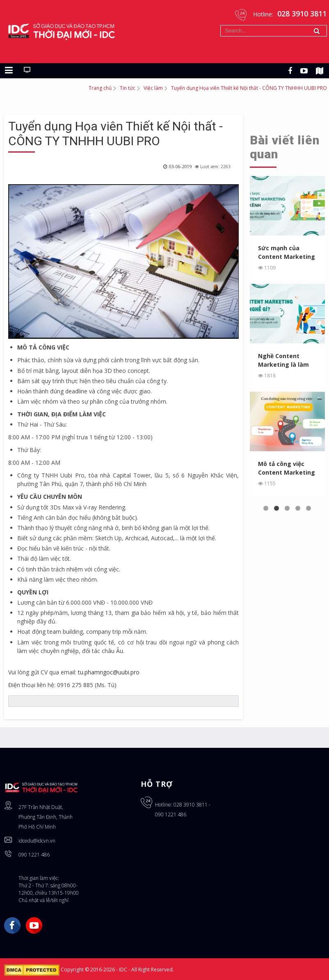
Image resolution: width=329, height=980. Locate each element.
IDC (124, 970)
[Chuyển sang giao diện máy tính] (27, 71)
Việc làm (153, 88)
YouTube (34, 925)
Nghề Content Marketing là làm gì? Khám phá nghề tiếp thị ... (286, 360)
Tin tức (128, 88)
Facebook (12, 925)
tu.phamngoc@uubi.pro (109, 672)
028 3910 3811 (191, 805)
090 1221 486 (34, 855)
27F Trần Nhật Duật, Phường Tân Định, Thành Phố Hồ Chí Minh (46, 817)
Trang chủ (100, 88)
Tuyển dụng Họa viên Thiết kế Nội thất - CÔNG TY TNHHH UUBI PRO (115, 134)
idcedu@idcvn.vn (37, 841)
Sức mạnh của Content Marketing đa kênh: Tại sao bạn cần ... (287, 252)
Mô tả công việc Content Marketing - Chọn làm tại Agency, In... (287, 468)
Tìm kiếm (220, 25)
